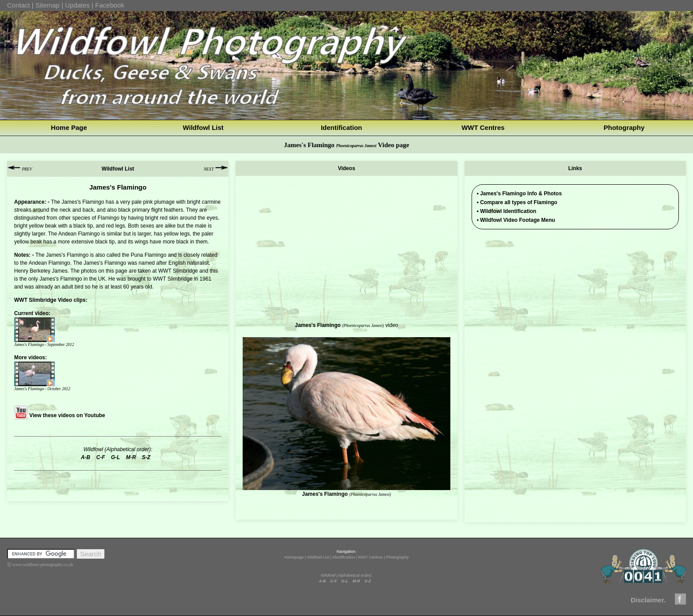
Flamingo (78, 255)
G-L (345, 581)
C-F (333, 581)
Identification (341, 127)
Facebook (110, 5)
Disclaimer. (648, 600)
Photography (624, 127)
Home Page (69, 127)
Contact (19, 5)
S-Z (368, 581)
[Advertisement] (575, 298)
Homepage (294, 557)
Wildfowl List (203, 127)
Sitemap (48, 5)
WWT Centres (483, 127)
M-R (356, 581)
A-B (322, 581)
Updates (77, 5)
